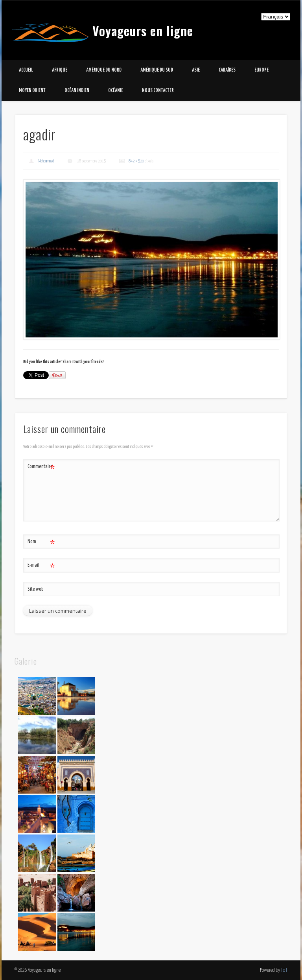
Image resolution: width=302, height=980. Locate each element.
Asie (196, 70)
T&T (284, 970)
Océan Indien (77, 91)
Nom (41, 542)
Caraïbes (227, 70)
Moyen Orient (32, 91)
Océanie (116, 91)
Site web (36, 589)
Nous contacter (158, 91)
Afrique (60, 70)
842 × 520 (136, 161)
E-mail (41, 566)
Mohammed (46, 161)
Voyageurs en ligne (143, 30)
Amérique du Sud (157, 70)
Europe (261, 70)
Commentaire (41, 467)
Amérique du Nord (104, 70)
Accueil (26, 70)
